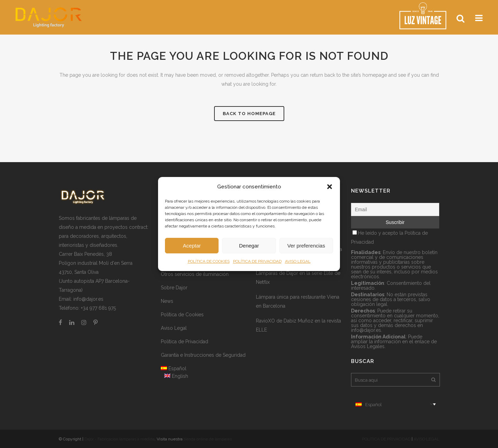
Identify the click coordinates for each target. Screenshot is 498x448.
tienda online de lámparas (208, 439)
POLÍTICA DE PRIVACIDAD (257, 261)
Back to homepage (249, 114)
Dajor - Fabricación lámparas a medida (119, 439)
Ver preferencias (306, 246)
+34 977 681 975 (98, 308)
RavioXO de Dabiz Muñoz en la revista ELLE (298, 325)
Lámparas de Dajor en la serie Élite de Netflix (298, 278)
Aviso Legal (174, 328)
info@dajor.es (88, 299)
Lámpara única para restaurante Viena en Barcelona (298, 301)
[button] (330, 187)
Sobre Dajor (174, 288)
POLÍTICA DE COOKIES (209, 261)
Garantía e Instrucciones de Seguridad (203, 355)
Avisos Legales (368, 346)
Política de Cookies (182, 315)
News (167, 301)
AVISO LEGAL (298, 261)
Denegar (249, 246)
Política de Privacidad (185, 342)
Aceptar (192, 246)
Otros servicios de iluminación (195, 274)
